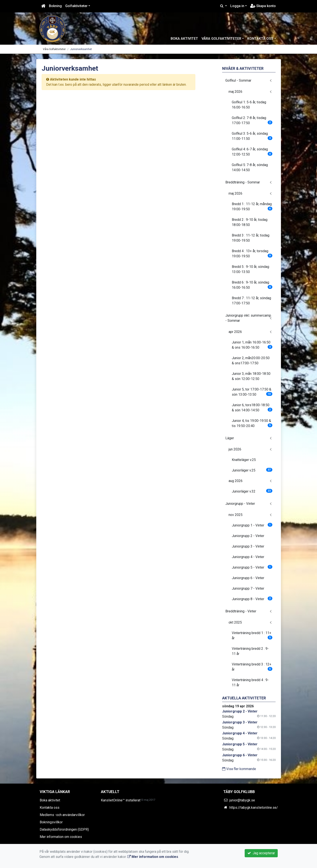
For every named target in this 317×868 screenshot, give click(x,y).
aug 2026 (236, 481)
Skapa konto (263, 6)
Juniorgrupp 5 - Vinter (252, 567)
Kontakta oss (260, 39)
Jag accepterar (261, 853)
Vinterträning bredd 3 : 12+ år (252, 667)
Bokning (55, 6)
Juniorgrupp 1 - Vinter (252, 525)
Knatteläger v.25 (244, 460)
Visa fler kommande (239, 769)
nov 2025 (236, 515)
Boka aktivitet (184, 39)
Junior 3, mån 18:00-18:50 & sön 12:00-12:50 (251, 376)
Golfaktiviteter (76, 6)
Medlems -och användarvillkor (62, 815)
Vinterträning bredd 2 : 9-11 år (250, 651)
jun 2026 (235, 449)
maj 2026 (235, 92)
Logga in (237, 6)
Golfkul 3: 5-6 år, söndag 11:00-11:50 (252, 136)
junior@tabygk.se (242, 800)
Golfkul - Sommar (238, 80)
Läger (230, 438)
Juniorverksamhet (81, 49)
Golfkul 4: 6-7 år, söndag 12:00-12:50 (252, 152)
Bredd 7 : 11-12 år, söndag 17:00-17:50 (251, 301)
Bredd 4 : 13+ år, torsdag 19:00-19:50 (252, 254)
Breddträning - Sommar (243, 182)
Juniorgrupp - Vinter (240, 504)
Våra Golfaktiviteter (221, 39)
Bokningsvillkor (51, 822)
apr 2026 (235, 332)
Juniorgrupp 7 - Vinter (248, 588)
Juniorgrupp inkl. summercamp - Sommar (248, 318)
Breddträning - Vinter (241, 611)
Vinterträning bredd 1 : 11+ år (252, 635)
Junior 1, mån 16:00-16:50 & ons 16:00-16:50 (252, 345)
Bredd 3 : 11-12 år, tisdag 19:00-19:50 (251, 238)
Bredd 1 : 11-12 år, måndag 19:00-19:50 (252, 207)
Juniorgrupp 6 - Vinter (248, 578)
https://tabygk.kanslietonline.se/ (254, 808)
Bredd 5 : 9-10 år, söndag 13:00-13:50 (250, 269)
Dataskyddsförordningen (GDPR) (64, 829)
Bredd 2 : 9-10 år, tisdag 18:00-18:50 (250, 222)
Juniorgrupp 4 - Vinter (248, 557)
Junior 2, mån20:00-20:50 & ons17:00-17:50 (251, 361)
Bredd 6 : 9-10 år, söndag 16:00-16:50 (252, 285)
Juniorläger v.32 (252, 491)
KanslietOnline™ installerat (121, 800)
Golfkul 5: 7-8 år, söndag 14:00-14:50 (250, 167)
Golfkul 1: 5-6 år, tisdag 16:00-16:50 (249, 105)
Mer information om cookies (61, 837)
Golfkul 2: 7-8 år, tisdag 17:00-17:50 (252, 120)
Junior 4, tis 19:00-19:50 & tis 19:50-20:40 (252, 423)
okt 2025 (235, 622)
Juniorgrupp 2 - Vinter (248, 536)
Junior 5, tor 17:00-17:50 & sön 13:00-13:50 (252, 392)
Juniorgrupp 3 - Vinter (248, 546)
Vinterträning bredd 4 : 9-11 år (250, 683)
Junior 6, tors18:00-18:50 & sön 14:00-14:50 (252, 408)
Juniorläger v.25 (252, 470)
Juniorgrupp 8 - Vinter (252, 599)
